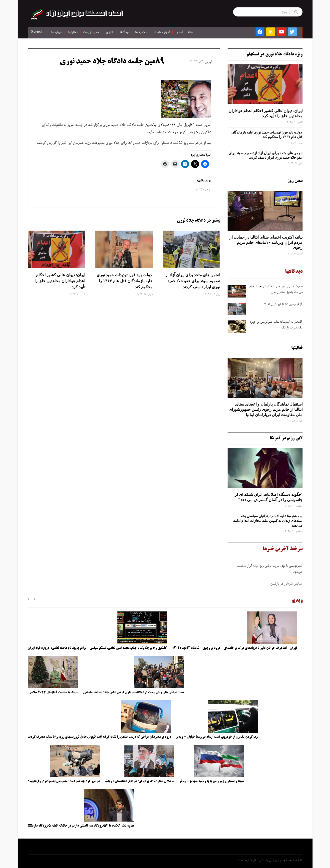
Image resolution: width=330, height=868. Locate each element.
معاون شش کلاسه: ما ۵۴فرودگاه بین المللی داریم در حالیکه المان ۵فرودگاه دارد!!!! (81, 826)
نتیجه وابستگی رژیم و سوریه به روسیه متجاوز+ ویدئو (212, 781)
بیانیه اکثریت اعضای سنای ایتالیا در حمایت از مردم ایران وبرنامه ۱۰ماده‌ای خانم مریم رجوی (266, 242)
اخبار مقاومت (162, 32)
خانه (190, 32)
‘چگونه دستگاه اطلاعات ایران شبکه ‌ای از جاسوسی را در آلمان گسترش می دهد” (269, 497)
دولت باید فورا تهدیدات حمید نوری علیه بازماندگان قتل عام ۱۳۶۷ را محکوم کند (125, 281)
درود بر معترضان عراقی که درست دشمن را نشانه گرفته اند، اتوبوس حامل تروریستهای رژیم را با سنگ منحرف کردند (99, 737)
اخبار (179, 32)
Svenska (38, 32)
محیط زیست (91, 32)
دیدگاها (125, 32)
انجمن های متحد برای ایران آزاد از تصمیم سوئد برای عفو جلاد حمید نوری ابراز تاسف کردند (193, 281)
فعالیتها (73, 32)
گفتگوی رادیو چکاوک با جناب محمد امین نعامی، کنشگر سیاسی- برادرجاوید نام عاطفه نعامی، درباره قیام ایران (98, 648)
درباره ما (56, 32)
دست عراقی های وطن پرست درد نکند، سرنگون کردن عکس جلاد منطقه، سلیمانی (134, 693)
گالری (110, 32)
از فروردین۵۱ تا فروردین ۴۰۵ (283, 304)
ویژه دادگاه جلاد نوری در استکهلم (275, 54)
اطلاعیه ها (142, 32)
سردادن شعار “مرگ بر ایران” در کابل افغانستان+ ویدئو (140, 781)
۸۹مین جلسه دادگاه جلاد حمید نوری (112, 62)
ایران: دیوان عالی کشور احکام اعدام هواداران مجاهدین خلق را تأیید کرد (60, 281)
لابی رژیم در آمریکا (286, 438)
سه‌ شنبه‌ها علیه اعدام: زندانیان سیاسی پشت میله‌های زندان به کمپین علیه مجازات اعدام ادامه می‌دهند (268, 521)
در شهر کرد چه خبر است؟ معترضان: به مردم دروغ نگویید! (64, 781)
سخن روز (295, 181)
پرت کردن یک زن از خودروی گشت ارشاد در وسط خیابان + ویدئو (217, 737)
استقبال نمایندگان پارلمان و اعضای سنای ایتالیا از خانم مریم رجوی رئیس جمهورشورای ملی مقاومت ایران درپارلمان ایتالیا (266, 409)
